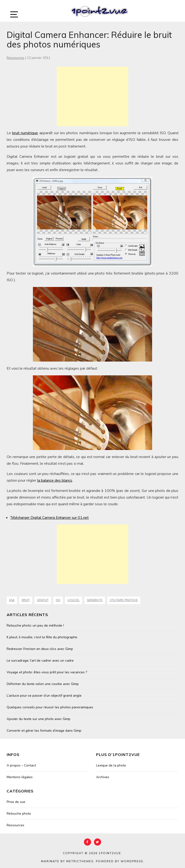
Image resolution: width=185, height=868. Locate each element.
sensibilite (95, 600)
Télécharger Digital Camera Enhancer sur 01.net (49, 518)
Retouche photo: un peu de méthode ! (35, 625)
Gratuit (43, 600)
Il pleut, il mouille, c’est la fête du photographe (42, 637)
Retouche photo (19, 814)
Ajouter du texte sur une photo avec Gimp (39, 719)
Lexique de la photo (111, 765)
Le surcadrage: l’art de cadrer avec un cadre (40, 661)
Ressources (15, 58)
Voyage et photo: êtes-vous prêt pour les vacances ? (47, 672)
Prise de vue (16, 802)
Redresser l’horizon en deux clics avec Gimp (40, 649)
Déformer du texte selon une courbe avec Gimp (43, 684)
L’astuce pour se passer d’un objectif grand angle (44, 696)
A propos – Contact (21, 765)
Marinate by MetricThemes (67, 861)
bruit (26, 600)
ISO (58, 600)
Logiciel (74, 600)
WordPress (132, 861)
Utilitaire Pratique (124, 600)
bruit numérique (25, 133)
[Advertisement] (92, 97)
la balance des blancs (55, 480)
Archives (103, 777)
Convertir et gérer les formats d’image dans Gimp (44, 731)
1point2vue (110, 853)
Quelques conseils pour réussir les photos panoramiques (50, 707)
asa (12, 600)
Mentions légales (20, 777)
